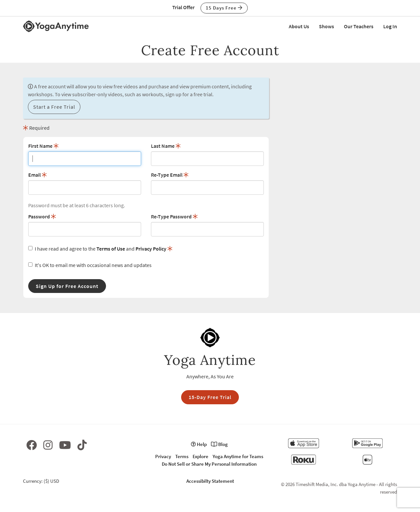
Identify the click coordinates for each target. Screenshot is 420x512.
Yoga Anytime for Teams (238, 456)
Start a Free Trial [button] (54, 107)
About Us (299, 26)
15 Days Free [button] (224, 8)
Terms (182, 456)
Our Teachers (359, 26)
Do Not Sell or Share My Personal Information (209, 464)
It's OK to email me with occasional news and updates (90, 265)
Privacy (163, 456)
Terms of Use (111, 249)
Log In (390, 26)
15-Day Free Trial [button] (210, 397)
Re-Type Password (174, 216)
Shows (326, 26)
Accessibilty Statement (210, 481)
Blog (219, 444)
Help (199, 444)
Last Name (166, 146)
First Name (43, 146)
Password (42, 216)
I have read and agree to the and (100, 249)
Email (38, 175)
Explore (200, 456)
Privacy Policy (151, 249)
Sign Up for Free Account (67, 286)
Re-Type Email (170, 175)
